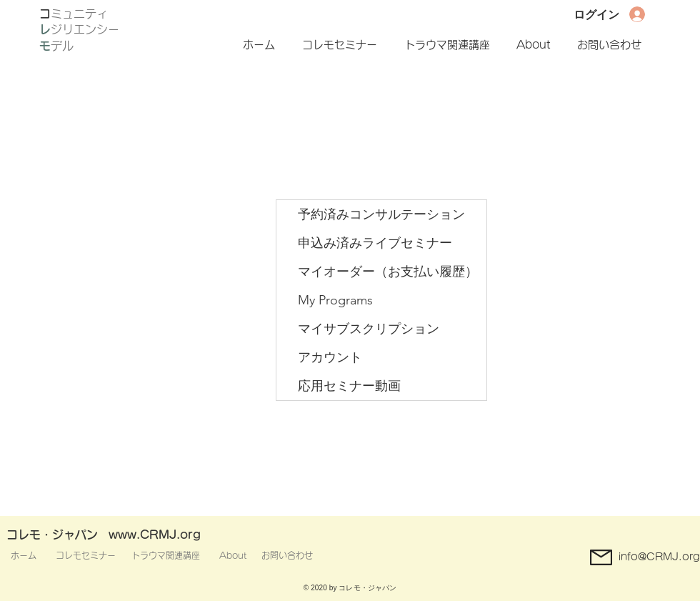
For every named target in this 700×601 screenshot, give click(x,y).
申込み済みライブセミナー (375, 243)
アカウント (330, 357)
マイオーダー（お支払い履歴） (388, 272)
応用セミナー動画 (349, 386)
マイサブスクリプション (369, 329)
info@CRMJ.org (659, 557)
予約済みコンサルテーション (381, 214)
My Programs (335, 300)
